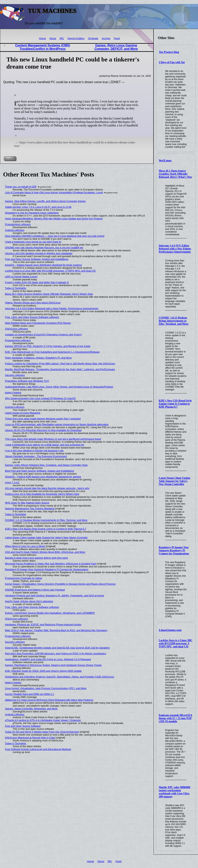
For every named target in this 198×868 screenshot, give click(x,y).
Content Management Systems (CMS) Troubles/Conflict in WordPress (43, 47)
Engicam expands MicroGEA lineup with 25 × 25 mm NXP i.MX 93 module (175, 718)
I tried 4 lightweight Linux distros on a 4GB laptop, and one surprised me (45, 445)
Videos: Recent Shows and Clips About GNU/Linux (33, 303)
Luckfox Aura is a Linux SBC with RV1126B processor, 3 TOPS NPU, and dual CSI (176, 643)
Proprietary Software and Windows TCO (27, 381)
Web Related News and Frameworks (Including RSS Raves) (38, 323)
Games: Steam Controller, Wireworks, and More (31, 709)
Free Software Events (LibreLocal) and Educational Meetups (38, 749)
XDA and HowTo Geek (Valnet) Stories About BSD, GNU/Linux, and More (45, 552)
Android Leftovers (15, 230)
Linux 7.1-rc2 (12, 482)
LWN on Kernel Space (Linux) (21, 277)
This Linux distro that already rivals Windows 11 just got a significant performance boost (53, 439)
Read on (10, 159)
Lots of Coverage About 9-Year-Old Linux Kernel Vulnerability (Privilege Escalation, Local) (54, 192)
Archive (106, 38)
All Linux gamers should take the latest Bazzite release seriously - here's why (47, 488)
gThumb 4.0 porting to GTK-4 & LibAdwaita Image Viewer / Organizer (43, 720)
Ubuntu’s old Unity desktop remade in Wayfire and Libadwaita (39, 253)
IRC (62, 38)
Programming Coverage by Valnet (24, 578)
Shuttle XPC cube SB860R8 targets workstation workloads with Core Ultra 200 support (175, 792)
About (53, 38)
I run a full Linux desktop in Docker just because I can (34, 451)
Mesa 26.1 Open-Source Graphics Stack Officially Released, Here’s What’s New (175, 174)
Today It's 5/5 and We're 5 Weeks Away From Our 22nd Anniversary (42, 732)
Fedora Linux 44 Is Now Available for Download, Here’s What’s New (42, 494)
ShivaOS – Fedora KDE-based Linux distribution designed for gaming (43, 477)
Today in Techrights (16, 288)
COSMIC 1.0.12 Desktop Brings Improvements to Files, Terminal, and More (174, 321)
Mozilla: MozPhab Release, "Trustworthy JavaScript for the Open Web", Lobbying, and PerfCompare (60, 369)
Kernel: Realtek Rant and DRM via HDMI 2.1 (29, 694)
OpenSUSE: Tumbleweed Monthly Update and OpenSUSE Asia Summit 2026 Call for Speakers (57, 648)
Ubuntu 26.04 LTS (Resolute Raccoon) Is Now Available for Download (43, 430)
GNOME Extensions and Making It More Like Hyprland (35, 590)
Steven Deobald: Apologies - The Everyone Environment (36, 456)
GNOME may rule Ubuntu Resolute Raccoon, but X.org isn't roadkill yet (44, 248)
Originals (93, 38)
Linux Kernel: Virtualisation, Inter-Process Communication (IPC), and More (46, 688)
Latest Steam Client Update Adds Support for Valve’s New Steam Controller (175, 481)
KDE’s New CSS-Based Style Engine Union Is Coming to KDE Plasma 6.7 (175, 404)
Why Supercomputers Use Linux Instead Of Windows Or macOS (40, 398)
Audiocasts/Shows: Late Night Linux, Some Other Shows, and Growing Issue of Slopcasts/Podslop (59, 387)
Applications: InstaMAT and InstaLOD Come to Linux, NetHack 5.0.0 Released (48, 659)
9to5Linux (165, 160)
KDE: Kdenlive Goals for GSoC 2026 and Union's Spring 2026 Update (43, 671)
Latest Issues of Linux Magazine (23, 413)
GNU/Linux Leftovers (17, 329)
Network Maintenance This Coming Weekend (30, 509)
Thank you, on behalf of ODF (21, 187)
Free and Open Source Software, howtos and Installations (37, 259)
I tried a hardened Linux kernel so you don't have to (33, 242)
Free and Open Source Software (23, 726)
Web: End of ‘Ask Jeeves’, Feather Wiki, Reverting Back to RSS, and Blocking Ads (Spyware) (56, 630)
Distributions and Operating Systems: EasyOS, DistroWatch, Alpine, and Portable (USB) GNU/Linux (60, 677)
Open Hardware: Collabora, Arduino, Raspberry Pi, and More (38, 358)
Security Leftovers (15, 375)
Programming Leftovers (18, 224)
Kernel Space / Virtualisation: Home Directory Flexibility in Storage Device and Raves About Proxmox (60, 584)
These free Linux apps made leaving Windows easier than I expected (43, 419)
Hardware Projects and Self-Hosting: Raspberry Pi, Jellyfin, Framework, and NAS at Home (55, 596)
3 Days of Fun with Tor (172, 62)
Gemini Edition (76, 38)
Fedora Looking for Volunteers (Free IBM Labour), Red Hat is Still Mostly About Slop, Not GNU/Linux (60, 364)
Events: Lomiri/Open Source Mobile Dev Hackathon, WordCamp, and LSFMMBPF (50, 613)
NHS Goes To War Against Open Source (27, 503)
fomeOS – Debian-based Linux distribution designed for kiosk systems (44, 265)
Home (42, 38)
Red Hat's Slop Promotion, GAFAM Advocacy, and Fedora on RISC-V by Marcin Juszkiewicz (56, 654)
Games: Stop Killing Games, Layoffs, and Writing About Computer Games (45, 201)
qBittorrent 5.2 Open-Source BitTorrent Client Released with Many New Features (49, 700)
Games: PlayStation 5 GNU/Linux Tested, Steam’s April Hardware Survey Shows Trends (53, 665)
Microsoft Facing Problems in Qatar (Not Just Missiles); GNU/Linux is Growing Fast (51, 564)
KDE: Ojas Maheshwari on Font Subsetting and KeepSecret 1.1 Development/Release (52, 352)
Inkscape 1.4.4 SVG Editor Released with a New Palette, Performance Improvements (175, 249)
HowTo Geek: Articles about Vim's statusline (29, 601)
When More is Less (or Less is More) (25, 546)
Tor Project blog (169, 52)
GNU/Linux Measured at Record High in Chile (30, 738)
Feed (117, 38)
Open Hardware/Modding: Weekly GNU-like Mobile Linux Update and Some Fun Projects (54, 219)
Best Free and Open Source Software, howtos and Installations (40, 471)
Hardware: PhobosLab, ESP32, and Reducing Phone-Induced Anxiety (43, 625)
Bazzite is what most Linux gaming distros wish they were (37, 558)
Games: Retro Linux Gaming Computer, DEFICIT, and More (116, 47)
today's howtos (13, 393)
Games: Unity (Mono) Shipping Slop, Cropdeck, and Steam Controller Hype (46, 465)
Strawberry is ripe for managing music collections (32, 213)
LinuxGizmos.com (170, 630)
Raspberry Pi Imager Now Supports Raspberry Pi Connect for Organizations (174, 550)
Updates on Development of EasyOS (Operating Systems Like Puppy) (43, 335)
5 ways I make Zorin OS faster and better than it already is (37, 282)
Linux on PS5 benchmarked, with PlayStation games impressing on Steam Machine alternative (57, 424)
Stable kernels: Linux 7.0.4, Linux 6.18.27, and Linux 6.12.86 (38, 207)
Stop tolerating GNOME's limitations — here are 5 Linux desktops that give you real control (55, 236)
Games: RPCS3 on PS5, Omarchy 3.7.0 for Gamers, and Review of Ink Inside (48, 346)
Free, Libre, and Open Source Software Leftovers (32, 317)
